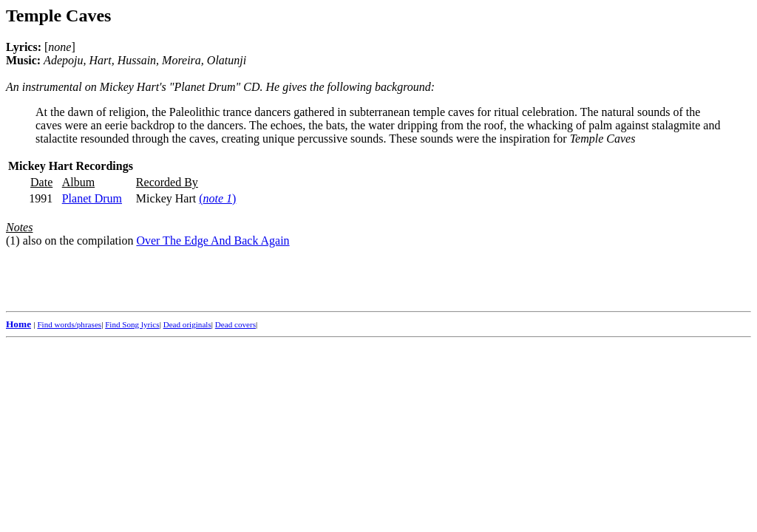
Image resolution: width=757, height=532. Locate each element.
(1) (13, 241)
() (217, 198)
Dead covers (235, 324)
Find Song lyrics (132, 324)
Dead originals (187, 324)
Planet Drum (92, 198)
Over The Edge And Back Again (213, 241)
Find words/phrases (69, 324)
